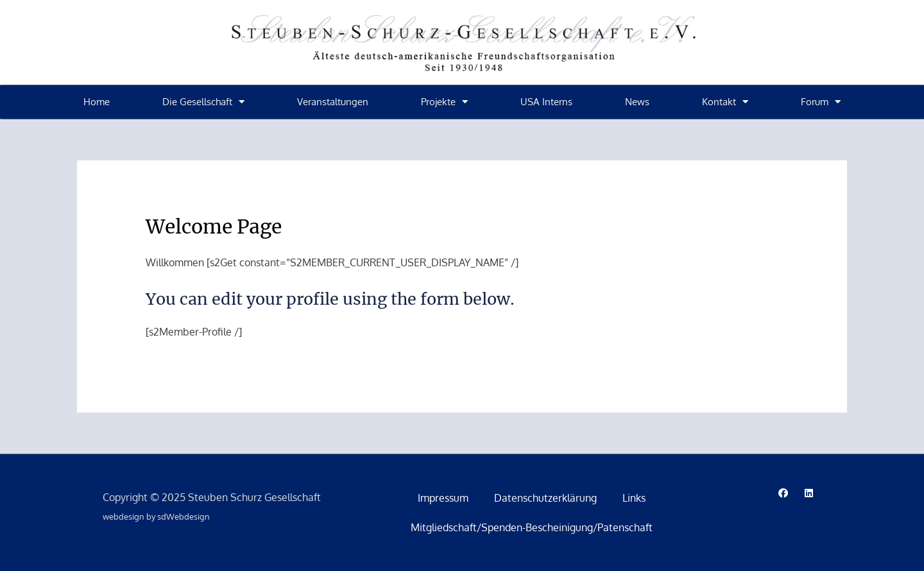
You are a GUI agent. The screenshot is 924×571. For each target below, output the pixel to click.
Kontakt (725, 102)
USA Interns (546, 102)
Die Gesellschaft (203, 102)
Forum (821, 102)
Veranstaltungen (333, 102)
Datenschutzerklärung (545, 498)
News (637, 102)
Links (634, 498)
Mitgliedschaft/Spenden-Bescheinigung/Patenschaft (532, 527)
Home (97, 102)
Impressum (443, 498)
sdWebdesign (184, 516)
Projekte (444, 102)
